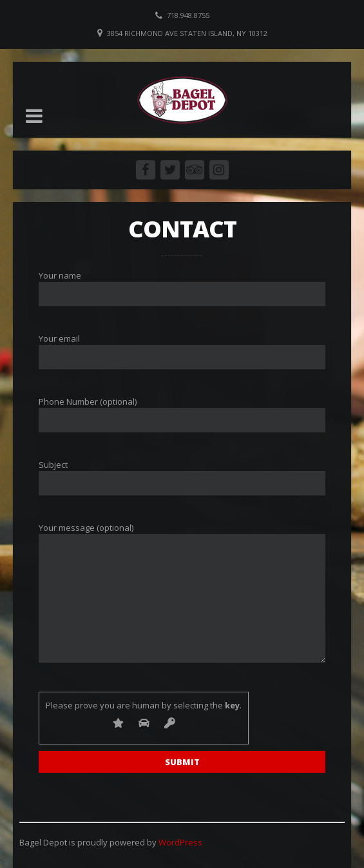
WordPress (180, 842)
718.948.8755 (188, 15)
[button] (34, 116)
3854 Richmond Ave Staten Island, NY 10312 (187, 33)
